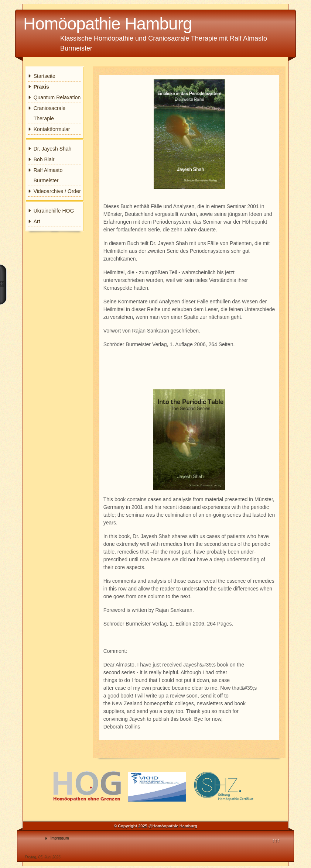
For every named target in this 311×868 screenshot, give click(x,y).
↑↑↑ (276, 840)
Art (37, 221)
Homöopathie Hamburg (108, 24)
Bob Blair (44, 159)
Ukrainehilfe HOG (54, 211)
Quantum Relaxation (57, 97)
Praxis (41, 87)
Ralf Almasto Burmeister (48, 175)
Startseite (45, 76)
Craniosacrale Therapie (49, 113)
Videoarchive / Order (57, 191)
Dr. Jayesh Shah (53, 149)
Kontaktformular (52, 129)
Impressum (60, 838)
